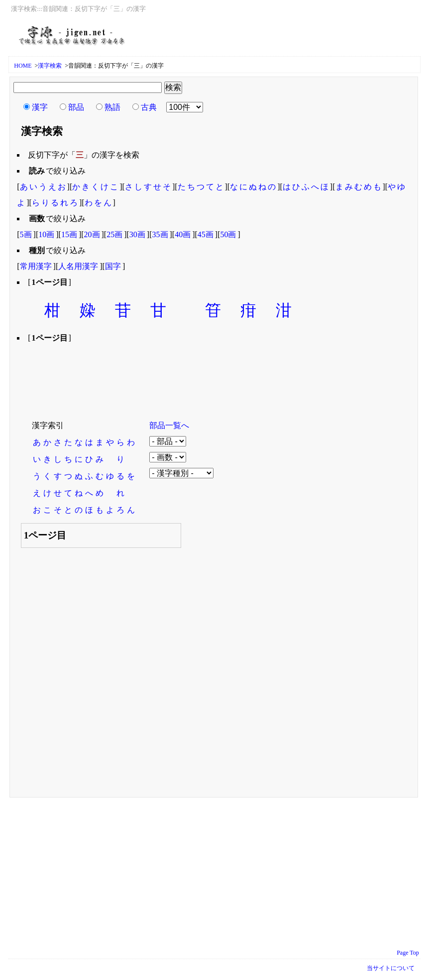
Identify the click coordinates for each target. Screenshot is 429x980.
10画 (46, 234)
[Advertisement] (197, 375)
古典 (149, 107)
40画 (183, 234)
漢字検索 (50, 66)
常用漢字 (36, 266)
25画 (114, 234)
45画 (206, 234)
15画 (69, 234)
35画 (160, 234)
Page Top (408, 953)
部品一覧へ (169, 425)
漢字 (40, 107)
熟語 (112, 107)
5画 (26, 234)
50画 (228, 234)
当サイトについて (391, 968)
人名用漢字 (78, 266)
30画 (137, 234)
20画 (92, 234)
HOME (23, 66)
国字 (113, 266)
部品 (76, 107)
